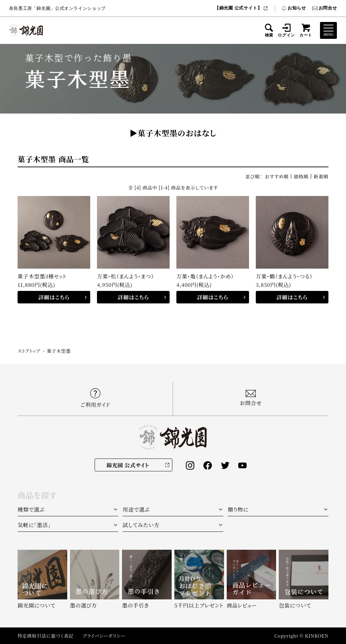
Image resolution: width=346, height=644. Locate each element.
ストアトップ (29, 351)
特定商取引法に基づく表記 (45, 636)
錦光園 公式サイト (128, 465)
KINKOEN (317, 636)
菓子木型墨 (59, 351)
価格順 (301, 176)
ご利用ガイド (95, 398)
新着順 (321, 176)
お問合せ (325, 8)
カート (306, 30)
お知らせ (293, 8)
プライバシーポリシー (104, 636)
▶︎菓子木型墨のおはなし (173, 133)
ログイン (286, 30)
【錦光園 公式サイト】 (242, 8)
